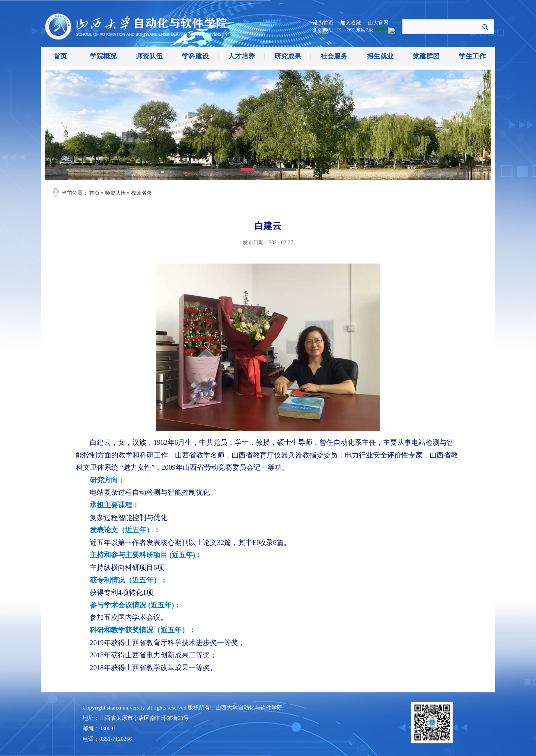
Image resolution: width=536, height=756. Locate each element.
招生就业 (380, 56)
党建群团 (426, 56)
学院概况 (103, 56)
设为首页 (323, 23)
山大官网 (378, 23)
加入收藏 (351, 23)
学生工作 (472, 56)
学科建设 (195, 56)
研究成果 (288, 56)
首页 (60, 56)
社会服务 (334, 56)
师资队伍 (149, 56)
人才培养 (242, 56)
